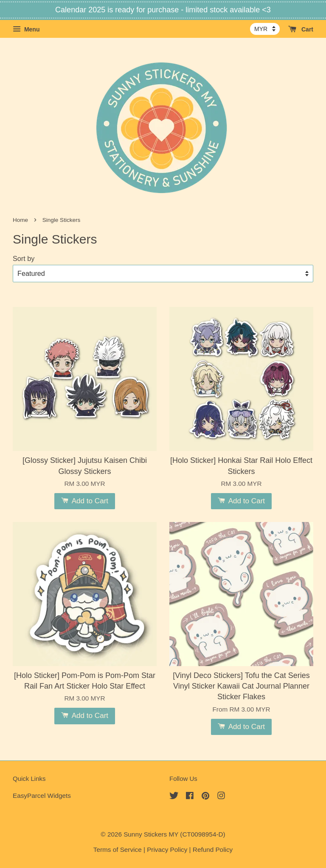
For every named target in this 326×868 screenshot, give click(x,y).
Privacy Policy (167, 850)
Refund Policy (213, 850)
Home (20, 220)
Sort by (24, 258)
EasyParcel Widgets (42, 796)
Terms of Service (118, 850)
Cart (301, 29)
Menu (26, 29)
